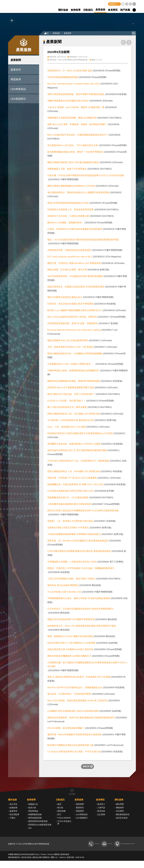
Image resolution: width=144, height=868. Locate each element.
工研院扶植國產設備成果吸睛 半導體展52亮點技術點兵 (74, 535)
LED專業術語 (18, 90)
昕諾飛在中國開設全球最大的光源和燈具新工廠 (70, 746)
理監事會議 (33, 812)
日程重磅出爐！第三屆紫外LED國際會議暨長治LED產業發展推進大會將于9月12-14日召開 (87, 665)
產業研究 (16, 70)
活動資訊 (88, 10)
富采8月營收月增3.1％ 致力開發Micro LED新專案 (71, 644)
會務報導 (76, 10)
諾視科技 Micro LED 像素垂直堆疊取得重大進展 (71, 388)
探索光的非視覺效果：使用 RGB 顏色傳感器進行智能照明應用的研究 (81, 718)
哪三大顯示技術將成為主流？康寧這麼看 (67, 408)
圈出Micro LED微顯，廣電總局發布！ (66, 223)
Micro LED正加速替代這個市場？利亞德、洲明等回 (72, 318)
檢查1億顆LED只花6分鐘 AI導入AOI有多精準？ (71, 395)
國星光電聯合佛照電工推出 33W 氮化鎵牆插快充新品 (73, 163)
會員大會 (32, 808)
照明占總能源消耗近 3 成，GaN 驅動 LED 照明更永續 (74, 472)
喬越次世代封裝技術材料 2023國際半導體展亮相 (71, 620)
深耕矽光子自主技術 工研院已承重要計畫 (68, 217)
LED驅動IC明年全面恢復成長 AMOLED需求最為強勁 (73, 712)
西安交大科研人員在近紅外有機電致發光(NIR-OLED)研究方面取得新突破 (83, 511)
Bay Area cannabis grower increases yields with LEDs (73, 84)
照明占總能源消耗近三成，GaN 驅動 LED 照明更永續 (73, 414)
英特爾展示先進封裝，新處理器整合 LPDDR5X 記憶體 (74, 445)
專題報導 (16, 80)
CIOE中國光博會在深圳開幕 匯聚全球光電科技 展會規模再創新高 (79, 552)
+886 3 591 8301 (59, 851)
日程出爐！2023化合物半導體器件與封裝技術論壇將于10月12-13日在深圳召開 (86, 176)
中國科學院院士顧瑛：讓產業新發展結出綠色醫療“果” (73, 371)
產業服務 (100, 10)
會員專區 (113, 10)
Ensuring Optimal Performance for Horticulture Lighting (74, 331)
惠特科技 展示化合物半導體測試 (63, 586)
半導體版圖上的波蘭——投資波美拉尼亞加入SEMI (72, 562)
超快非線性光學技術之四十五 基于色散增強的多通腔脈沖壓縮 (77, 451)
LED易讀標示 (18, 99)
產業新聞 (16, 61)
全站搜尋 (120, 812)
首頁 (123, 4)
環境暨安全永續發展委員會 (40, 825)
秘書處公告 (33, 805)
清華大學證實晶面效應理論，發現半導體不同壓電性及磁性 (76, 95)
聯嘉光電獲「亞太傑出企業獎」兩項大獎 (67, 270)
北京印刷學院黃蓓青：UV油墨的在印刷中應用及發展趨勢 (75, 277)
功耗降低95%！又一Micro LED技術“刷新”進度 (70, 71)
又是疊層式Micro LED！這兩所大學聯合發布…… (71, 365)
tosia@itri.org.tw (81, 851)
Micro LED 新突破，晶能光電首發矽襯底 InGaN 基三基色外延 (77, 701)
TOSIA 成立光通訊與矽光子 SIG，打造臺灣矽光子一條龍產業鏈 (78, 462)
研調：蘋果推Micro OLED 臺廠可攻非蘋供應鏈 (70, 637)
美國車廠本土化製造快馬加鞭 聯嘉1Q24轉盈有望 (72, 119)
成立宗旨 (13, 805)
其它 (59, 815)
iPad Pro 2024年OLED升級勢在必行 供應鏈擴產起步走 (75, 688)
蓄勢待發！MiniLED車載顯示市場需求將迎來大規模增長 (75, 735)
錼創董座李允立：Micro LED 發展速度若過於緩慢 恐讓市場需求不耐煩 (82, 627)
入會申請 (101, 808)
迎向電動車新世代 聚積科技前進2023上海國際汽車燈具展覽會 (78, 193)
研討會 (60, 808)
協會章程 (13, 812)
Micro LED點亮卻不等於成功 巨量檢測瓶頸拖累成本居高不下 (78, 136)
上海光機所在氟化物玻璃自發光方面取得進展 (69, 505)
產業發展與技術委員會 (38, 822)
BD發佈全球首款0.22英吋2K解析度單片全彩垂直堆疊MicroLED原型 (80, 434)
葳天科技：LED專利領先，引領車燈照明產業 (69, 695)
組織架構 (13, 808)
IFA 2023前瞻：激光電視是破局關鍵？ (66, 729)
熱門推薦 (125, 10)
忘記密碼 (101, 815)
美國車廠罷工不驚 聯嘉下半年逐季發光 (67, 170)
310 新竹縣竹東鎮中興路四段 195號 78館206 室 (115, 851)
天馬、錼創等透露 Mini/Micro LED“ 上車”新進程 (70, 348)
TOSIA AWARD (64, 818)
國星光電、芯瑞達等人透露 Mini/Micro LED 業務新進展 (74, 264)
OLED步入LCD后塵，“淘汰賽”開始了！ (66, 401)
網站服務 (119, 800)
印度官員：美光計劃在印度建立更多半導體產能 (71, 305)
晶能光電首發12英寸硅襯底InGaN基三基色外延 (70, 650)
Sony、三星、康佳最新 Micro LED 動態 (67, 427)
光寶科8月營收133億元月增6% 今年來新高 (68, 528)
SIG (30, 829)
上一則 (123, 43)
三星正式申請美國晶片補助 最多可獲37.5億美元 (71, 579)
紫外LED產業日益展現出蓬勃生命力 (65, 298)
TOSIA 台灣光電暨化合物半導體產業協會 (20, 6)
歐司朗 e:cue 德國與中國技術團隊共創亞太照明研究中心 (75, 311)
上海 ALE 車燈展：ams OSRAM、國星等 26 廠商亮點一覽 (76, 108)
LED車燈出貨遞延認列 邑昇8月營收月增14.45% (71, 492)
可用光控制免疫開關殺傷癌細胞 (63, 78)
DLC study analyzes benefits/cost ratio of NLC (70, 257)
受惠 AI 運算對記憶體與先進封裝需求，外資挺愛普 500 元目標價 (79, 678)
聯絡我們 (130, 4)
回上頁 (134, 34)
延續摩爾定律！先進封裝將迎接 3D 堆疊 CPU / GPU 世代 (75, 485)
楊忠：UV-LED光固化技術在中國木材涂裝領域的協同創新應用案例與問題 (83, 240)
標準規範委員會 (35, 818)
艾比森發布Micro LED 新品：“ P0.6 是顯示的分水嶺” (73, 146)
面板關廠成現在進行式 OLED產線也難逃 (68, 498)
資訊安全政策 (122, 818)
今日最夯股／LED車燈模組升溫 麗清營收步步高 (71, 421)
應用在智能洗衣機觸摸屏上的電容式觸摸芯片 (69, 657)
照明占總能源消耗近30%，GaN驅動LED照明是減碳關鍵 (75, 354)
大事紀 (12, 818)
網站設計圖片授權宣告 (41, 865)
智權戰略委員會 (35, 815)
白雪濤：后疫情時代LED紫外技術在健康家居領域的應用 (75, 230)
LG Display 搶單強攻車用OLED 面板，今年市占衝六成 (74, 752)
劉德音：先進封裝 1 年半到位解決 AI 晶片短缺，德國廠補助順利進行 (81, 569)
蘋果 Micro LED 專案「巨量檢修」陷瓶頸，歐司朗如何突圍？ (77, 125)
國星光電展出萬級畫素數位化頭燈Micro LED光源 (71, 187)
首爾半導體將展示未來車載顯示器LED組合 (68, 102)
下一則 (129, 43)
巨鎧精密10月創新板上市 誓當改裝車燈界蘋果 (71, 210)
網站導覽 (127, 4)
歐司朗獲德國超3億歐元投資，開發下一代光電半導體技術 (75, 153)
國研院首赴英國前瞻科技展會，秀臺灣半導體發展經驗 (74, 382)
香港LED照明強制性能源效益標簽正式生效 (68, 204)
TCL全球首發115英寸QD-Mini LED (64, 593)
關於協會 (63, 10)
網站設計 (18, 862)
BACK (86, 767)
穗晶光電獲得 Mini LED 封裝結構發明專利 (68, 341)
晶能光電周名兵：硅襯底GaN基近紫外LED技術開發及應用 (76, 288)
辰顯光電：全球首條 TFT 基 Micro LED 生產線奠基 (72, 479)
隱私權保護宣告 (123, 815)
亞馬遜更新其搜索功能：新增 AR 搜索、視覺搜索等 (73, 324)
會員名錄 (101, 812)
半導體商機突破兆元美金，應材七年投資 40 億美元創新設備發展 (79, 599)
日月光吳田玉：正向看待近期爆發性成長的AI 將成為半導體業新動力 (81, 610)
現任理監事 (14, 815)
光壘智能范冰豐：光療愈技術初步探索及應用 (70, 251)
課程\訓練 (61, 812)
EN (134, 4)
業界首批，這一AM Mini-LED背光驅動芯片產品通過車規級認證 (78, 541)
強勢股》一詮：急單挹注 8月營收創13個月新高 (70, 522)
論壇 (59, 805)
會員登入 (113, 4)
